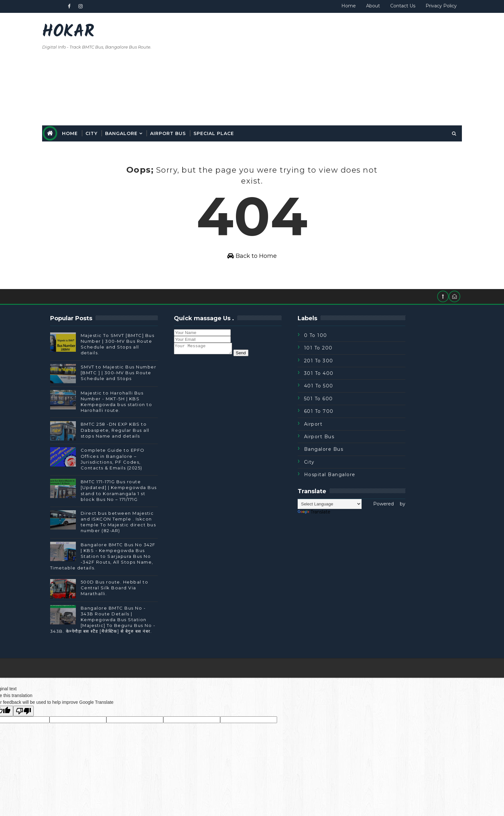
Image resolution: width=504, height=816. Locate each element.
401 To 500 (340, 396)
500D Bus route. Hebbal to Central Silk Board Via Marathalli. (136, 598)
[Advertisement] (323, 68)
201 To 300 (340, 371)
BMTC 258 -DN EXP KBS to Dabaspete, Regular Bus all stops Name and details (137, 440)
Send (269, 365)
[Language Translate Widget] (351, 514)
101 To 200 (340, 358)
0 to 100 (337, 345)
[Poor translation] (23, 721)
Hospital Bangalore (351, 485)
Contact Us (381, 6)
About (351, 6)
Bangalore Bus (345, 459)
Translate (336, 522)
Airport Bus (190, 131)
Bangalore (143, 131)
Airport (335, 434)
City (113, 131)
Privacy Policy (419, 6)
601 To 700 (340, 422)
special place (236, 131)
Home (327, 6)
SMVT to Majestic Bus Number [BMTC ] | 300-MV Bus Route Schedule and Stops (140, 383)
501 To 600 (340, 409)
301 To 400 (340, 383)
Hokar (90, 32)
